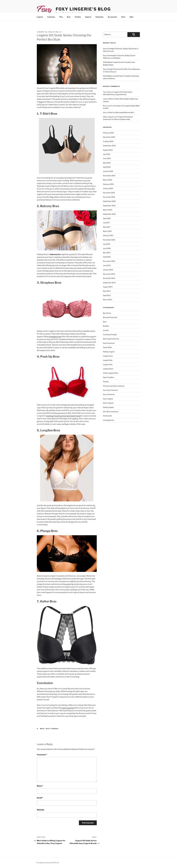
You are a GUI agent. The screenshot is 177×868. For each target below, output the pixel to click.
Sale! (131, 17)
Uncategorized (108, 420)
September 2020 (109, 201)
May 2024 (107, 163)
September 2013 (109, 283)
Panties (78, 17)
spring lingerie (108, 407)
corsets (106, 330)
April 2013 (107, 295)
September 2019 (109, 206)
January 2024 (108, 171)
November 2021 (109, 197)
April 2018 (107, 218)
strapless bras (55, 337)
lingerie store (108, 369)
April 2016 (107, 257)
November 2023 (109, 176)
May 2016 (107, 253)
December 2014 (109, 274)
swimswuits (107, 416)
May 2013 (107, 291)
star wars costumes (111, 412)
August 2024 (108, 150)
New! (123, 17)
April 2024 (107, 167)
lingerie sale (108, 360)
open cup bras (68, 708)
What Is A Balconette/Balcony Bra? (121, 112)
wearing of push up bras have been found (63, 416)
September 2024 (109, 146)
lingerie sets (108, 364)
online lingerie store (111, 373)
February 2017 (108, 235)
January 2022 (108, 188)
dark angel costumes (111, 339)
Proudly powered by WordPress (48, 863)
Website (41, 810)
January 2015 (108, 270)
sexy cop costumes (110, 390)
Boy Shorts (107, 313)
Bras (69, 17)
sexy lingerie (52, 729)
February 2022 (108, 184)
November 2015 (109, 261)
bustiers (106, 326)
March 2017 (107, 231)
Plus (61, 17)
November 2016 (109, 240)
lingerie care (108, 356)
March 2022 (108, 180)
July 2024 (107, 154)
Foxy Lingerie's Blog (83, 9)
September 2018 (109, 214)
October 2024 (108, 141)
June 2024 (107, 158)
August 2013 (108, 287)
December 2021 (109, 193)
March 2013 (108, 300)
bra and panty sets (110, 317)
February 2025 (108, 133)
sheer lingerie (108, 403)
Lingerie (40, 17)
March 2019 (108, 210)
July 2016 (107, 244)
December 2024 (109, 137)
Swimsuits (99, 17)
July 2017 (106, 223)
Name (40, 786)
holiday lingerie (109, 352)
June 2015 (107, 265)
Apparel (88, 17)
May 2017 (107, 227)
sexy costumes (109, 394)
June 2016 (107, 248)
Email (40, 798)
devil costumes (109, 343)
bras (41, 102)
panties (106, 382)
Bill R (59, 32)
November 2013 (109, 278)
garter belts (107, 347)
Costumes (51, 17)
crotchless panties (110, 335)
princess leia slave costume (114, 386)
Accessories (112, 17)
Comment (42, 755)
